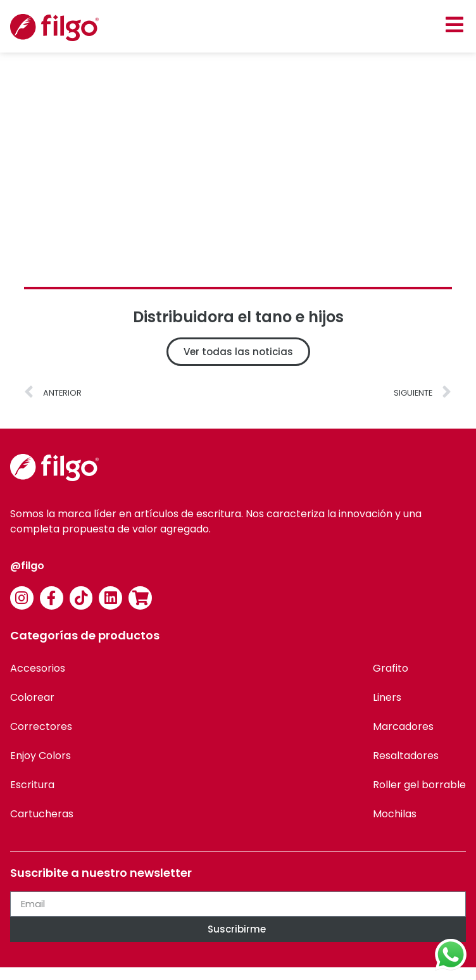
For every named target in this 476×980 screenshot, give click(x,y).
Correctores (41, 726)
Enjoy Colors (41, 756)
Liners (387, 697)
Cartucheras (42, 814)
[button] (454, 24)
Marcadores (403, 726)
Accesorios (38, 668)
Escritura (32, 785)
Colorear (32, 697)
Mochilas (395, 814)
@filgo (27, 566)
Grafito (391, 668)
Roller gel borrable (419, 785)
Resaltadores (406, 756)
